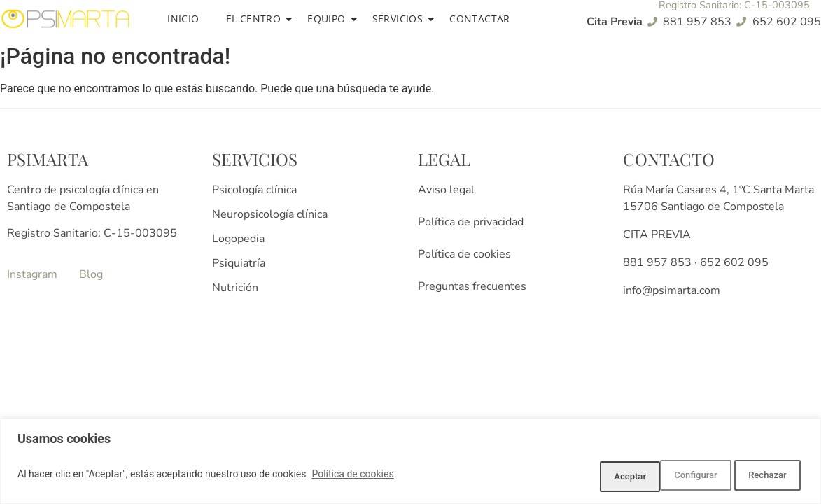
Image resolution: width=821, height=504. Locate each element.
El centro (256, 19)
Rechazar (682, 477)
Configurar (592, 477)
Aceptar (766, 477)
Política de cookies (352, 477)
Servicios (400, 19)
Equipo (329, 19)
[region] (410, 464)
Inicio (183, 19)
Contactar (480, 19)
